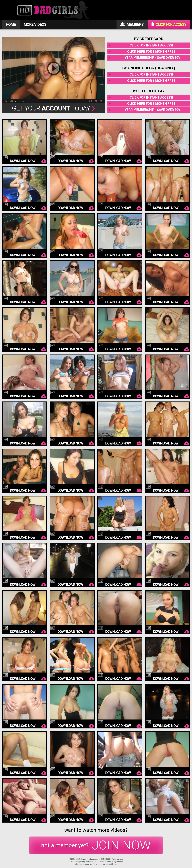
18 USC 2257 (106, 859)
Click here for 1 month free (151, 52)
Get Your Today (54, 108)
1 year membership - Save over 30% (151, 58)
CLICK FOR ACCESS (169, 24)
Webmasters (118, 859)
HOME (11, 24)
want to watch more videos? (96, 830)
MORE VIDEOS (35, 24)
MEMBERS (132, 24)
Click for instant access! (151, 45)
